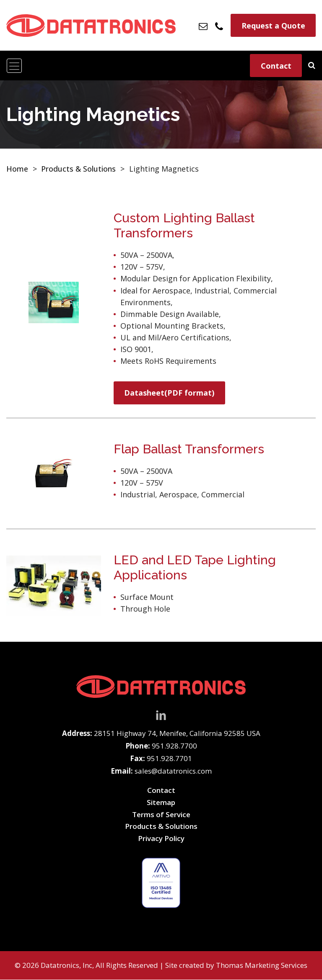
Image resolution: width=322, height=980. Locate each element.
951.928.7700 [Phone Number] (174, 746)
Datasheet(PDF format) (170, 393)
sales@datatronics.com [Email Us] (173, 771)
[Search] (312, 65)
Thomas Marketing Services (262, 966)
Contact (276, 66)
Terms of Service (161, 814)
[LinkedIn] (161, 714)
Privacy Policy (161, 838)
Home (17, 169)
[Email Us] (204, 26)
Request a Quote (273, 26)
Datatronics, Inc (66, 966)
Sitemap (161, 803)
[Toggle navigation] (14, 66)
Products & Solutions (78, 169)
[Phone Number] (219, 25)
